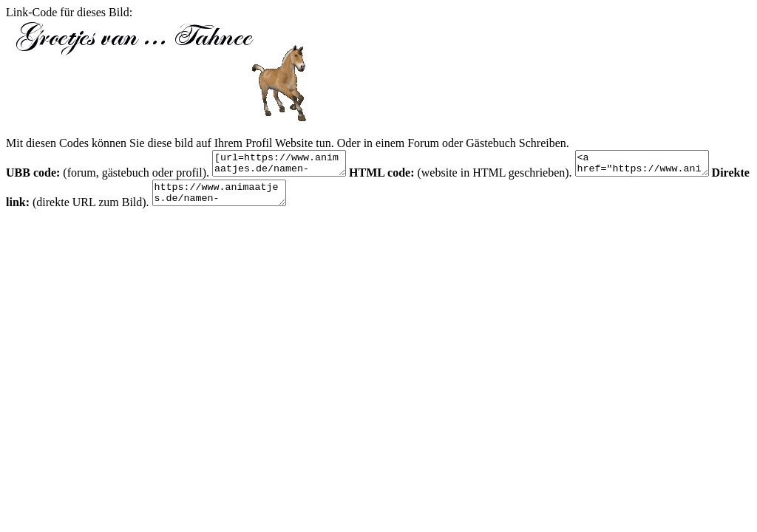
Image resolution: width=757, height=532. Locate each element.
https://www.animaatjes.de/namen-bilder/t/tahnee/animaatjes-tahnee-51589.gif (267, 199)
